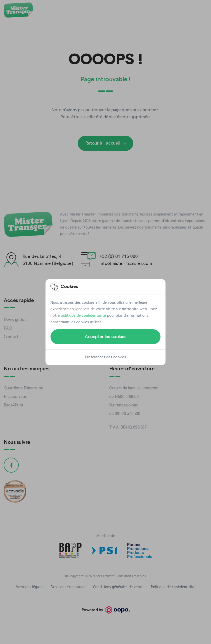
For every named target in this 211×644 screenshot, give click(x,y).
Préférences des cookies (105, 357)
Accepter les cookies (105, 337)
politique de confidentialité (83, 316)
